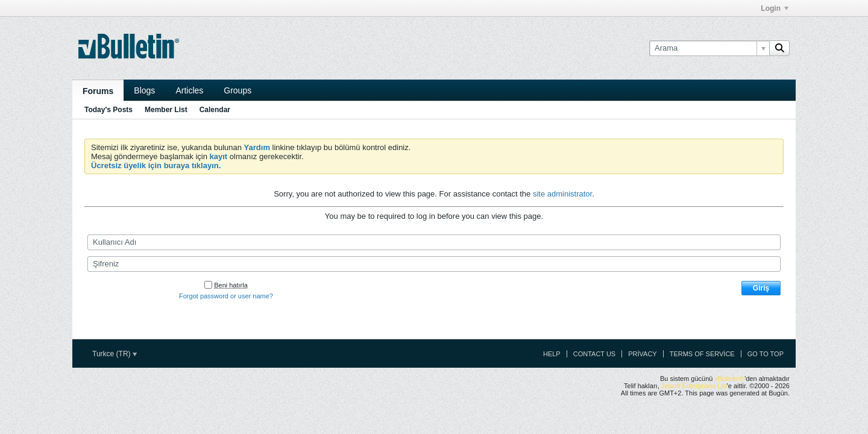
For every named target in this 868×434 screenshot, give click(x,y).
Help (552, 354)
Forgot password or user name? (226, 296)
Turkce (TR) (115, 354)
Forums (98, 91)
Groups (237, 90)
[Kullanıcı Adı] (434, 242)
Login (775, 8)
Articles (189, 90)
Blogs (144, 90)
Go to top (766, 354)
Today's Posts (108, 110)
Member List (166, 110)
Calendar (215, 110)
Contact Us (595, 354)
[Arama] (709, 48)
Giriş (761, 288)
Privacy (642, 354)
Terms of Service (702, 354)
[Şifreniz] (434, 264)
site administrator (562, 194)
